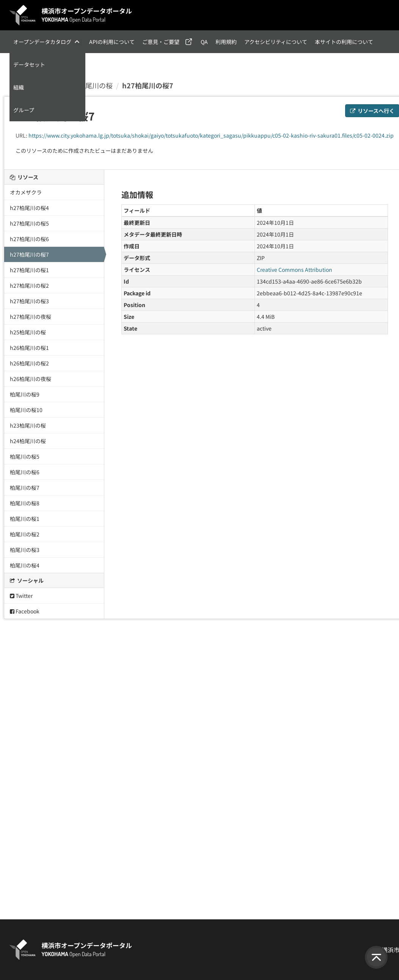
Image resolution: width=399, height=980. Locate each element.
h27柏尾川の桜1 (29, 270)
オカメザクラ (26, 192)
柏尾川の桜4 (25, 565)
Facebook (25, 611)
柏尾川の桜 (96, 85)
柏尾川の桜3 (25, 550)
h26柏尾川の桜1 (29, 348)
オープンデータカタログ (42, 42)
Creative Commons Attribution (295, 270)
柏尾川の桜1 (25, 519)
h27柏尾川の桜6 (29, 239)
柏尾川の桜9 (25, 394)
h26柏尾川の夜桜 (31, 379)
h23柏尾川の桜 (28, 425)
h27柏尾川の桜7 (148, 85)
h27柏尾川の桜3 (29, 301)
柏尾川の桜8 (25, 503)
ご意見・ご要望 (161, 42)
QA (204, 42)
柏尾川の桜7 (25, 488)
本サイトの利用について (344, 42)
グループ (24, 110)
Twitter (21, 596)
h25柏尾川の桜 (28, 332)
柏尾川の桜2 (25, 534)
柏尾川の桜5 (25, 456)
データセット (29, 64)
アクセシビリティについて (276, 42)
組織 (19, 87)
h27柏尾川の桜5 (29, 223)
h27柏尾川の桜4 (29, 208)
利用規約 (226, 42)
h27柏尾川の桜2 (29, 285)
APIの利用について (112, 42)
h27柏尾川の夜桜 (31, 317)
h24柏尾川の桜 (28, 441)
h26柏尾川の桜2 (29, 363)
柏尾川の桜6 (25, 472)
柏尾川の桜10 (26, 410)
